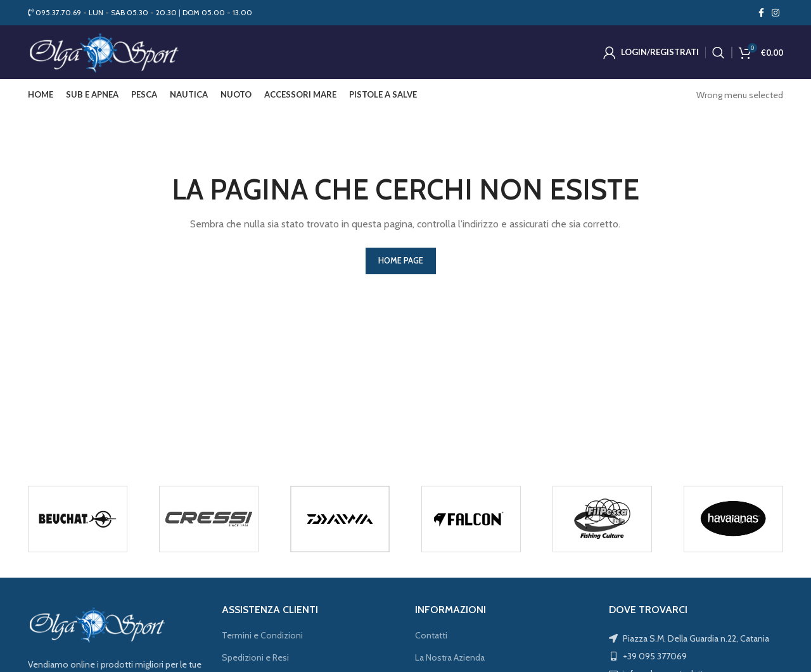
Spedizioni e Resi (255, 661)
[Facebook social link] (761, 13)
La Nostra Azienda (450, 661)
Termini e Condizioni (262, 638)
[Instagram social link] (776, 13)
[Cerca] (718, 54)
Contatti (431, 638)
